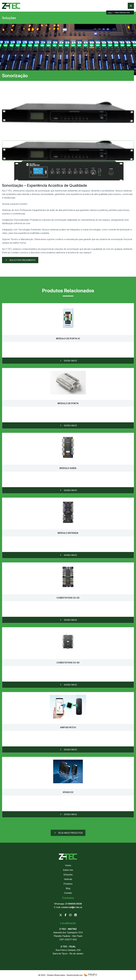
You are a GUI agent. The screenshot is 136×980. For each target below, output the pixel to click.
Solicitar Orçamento (20, 260)
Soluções (68, 875)
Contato (68, 893)
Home (68, 865)
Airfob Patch (68, 727)
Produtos (68, 884)
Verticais (68, 879)
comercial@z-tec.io (72, 907)
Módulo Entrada (68, 533)
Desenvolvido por (82, 975)
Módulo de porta (68, 403)
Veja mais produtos (68, 833)
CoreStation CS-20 (68, 598)
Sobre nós (68, 870)
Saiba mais (68, 361)
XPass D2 (68, 792)
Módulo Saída (68, 468)
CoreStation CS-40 (68, 663)
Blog (68, 888)
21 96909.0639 (74, 904)
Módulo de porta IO (68, 339)
